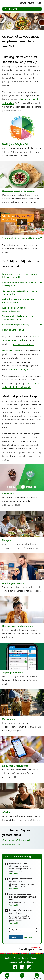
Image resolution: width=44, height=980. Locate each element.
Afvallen (7, 812)
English (17, 958)
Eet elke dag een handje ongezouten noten (14, 309)
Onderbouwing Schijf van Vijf (16, 840)
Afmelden (28, 938)
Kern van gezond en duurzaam (18, 191)
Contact (8, 958)
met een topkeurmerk (23, 344)
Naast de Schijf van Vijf (14, 330)
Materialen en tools (12, 844)
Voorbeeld (13, 873)
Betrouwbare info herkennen (18, 626)
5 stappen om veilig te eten (20, 369)
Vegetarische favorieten (21, 879)
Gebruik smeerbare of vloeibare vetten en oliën (18, 301)
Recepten (7, 540)
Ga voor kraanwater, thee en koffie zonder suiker (20, 292)
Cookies (34, 958)
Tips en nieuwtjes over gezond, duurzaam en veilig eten (22, 897)
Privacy (25, 958)
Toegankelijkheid (15, 962)
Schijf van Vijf (23, 9)
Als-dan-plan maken (13, 583)
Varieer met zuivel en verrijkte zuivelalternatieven (18, 318)
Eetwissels (8, 494)
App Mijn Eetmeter (12, 673)
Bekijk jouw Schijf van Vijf (16, 144)
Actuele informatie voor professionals (21, 912)
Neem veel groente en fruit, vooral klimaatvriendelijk (20, 276)
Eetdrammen (9, 719)
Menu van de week (18, 863)
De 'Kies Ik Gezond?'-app (15, 766)
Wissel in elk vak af (11, 350)
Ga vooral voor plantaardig (16, 324)
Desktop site (29, 962)
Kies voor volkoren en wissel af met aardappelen (20, 284)
